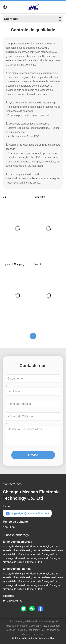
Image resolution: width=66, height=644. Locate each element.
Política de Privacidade (25, 638)
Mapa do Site (47, 638)
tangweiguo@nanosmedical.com (27, 513)
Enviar (33, 455)
